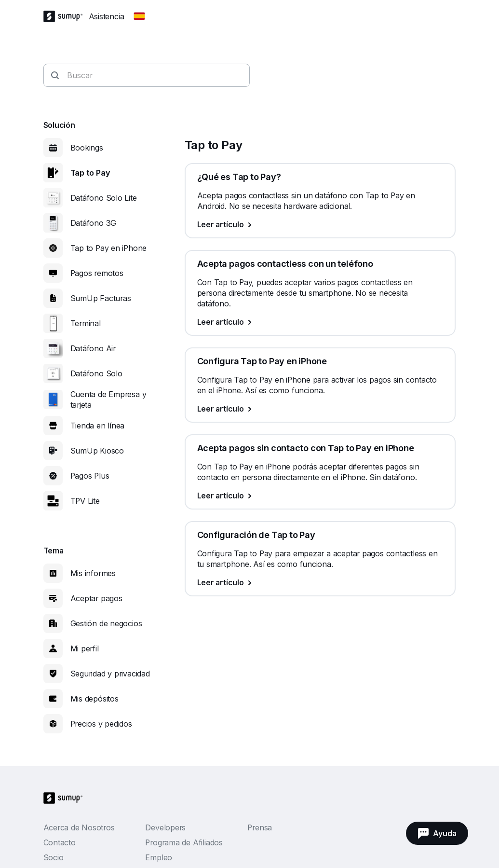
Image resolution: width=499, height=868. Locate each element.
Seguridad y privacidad (110, 674)
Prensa (260, 827)
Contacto (60, 842)
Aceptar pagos (96, 598)
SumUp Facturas (101, 298)
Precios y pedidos (101, 724)
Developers (165, 827)
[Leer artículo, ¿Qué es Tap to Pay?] (320, 224)
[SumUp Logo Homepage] (66, 16)
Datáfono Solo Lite (104, 198)
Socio (54, 857)
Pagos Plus (90, 476)
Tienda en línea (98, 426)
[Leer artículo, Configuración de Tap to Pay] (320, 582)
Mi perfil (85, 648)
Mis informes (93, 573)
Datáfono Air (93, 348)
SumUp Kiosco (97, 451)
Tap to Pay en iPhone (109, 248)
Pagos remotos (97, 273)
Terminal (86, 323)
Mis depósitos (94, 699)
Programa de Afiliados (184, 842)
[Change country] (139, 16)
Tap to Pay (90, 173)
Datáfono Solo (96, 373)
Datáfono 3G (94, 223)
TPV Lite (85, 501)
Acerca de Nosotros (79, 827)
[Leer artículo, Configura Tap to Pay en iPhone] (320, 409)
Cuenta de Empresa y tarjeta (108, 400)
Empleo (159, 857)
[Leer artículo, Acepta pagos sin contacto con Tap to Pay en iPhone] (320, 496)
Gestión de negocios (106, 623)
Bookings (87, 148)
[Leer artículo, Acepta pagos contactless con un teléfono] (320, 322)
